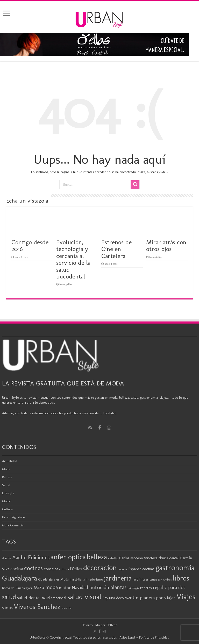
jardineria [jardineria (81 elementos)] (118, 578)
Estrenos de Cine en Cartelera (116, 249)
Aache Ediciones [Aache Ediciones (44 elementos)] (31, 557)
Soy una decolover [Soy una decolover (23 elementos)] (117, 598)
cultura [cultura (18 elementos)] (64, 569)
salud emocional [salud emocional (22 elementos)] (54, 598)
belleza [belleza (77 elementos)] (97, 557)
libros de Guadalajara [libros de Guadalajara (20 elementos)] (17, 588)
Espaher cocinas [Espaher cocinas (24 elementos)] (141, 569)
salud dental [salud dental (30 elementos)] (29, 598)
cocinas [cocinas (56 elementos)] (33, 568)
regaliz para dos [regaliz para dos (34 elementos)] (169, 587)
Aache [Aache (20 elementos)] (7, 558)
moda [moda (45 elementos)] (52, 587)
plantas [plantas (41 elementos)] (118, 587)
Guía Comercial (13, 525)
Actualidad (10, 461)
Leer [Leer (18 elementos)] (145, 579)
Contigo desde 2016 (30, 245)
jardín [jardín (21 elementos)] (137, 579)
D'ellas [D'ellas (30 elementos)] (76, 569)
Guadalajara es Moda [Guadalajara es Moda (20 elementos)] (53, 579)
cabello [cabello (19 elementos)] (113, 558)
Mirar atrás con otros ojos (166, 245)
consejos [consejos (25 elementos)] (51, 569)
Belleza (7, 477)
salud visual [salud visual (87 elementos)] (84, 597)
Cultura (7, 509)
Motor (6, 501)
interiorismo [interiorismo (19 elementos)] (94, 579)
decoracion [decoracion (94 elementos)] (100, 568)
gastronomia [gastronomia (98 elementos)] (175, 567)
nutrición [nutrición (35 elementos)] (99, 587)
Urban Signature (13, 517)
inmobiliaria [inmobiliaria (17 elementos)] (77, 579)
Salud (6, 485)
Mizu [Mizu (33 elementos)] (39, 588)
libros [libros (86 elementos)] (181, 578)
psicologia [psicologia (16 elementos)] (133, 588)
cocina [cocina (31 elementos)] (17, 569)
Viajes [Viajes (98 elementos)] (186, 596)
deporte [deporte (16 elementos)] (123, 569)
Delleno (112, 625)
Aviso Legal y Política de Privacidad (144, 637)
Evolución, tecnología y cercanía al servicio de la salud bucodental (73, 259)
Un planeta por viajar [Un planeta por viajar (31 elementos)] (154, 598)
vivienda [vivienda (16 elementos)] (66, 608)
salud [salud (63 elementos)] (9, 597)
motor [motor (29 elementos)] (65, 588)
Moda (6, 469)
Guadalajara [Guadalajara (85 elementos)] (20, 578)
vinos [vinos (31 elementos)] (7, 607)
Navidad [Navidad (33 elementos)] (80, 588)
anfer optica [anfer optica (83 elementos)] (68, 557)
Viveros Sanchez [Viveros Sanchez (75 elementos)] (37, 607)
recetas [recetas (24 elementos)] (146, 588)
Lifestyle (8, 493)
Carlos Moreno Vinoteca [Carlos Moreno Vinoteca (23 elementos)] (138, 558)
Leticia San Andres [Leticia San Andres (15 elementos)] (161, 580)
